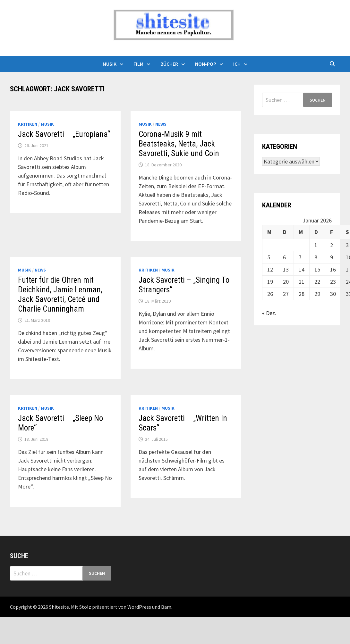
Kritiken (28, 124)
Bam (166, 607)
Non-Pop (206, 64)
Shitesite (59, 607)
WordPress (139, 607)
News (161, 124)
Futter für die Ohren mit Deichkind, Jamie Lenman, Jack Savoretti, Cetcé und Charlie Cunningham (60, 294)
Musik (110, 64)
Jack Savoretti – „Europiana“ (64, 134)
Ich (237, 64)
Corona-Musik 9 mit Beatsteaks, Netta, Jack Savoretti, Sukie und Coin (179, 144)
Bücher (169, 64)
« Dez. (269, 313)
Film (138, 64)
